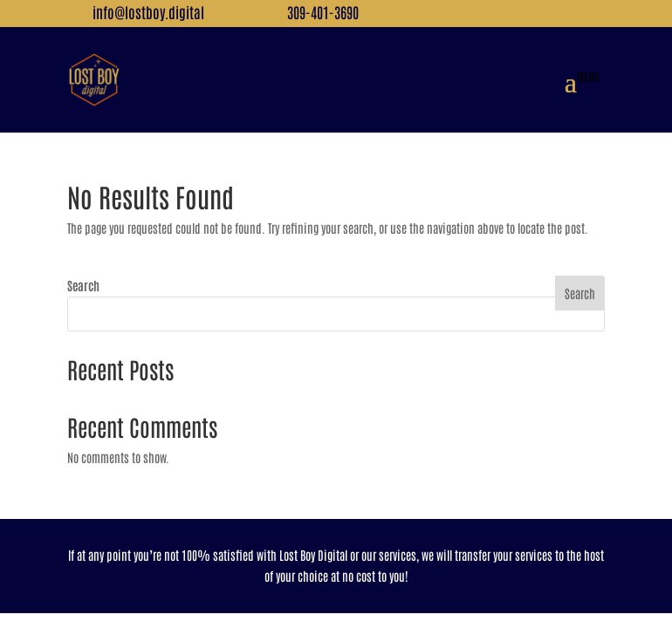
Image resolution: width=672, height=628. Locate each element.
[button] (582, 80)
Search (83, 285)
